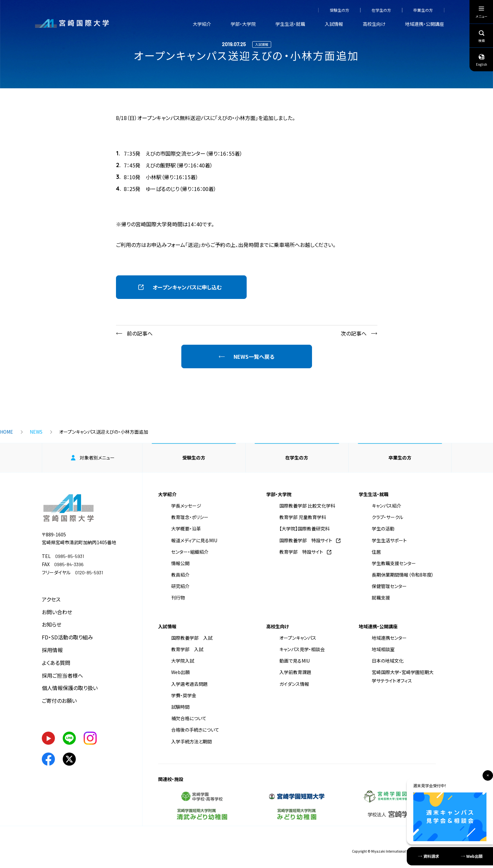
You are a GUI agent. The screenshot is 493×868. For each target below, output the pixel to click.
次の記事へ (354, 333)
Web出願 (181, 672)
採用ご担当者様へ (62, 675)
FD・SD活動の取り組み (67, 637)
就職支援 (381, 598)
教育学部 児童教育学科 (303, 517)
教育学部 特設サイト (301, 552)
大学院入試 (183, 661)
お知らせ (52, 624)
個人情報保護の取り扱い (70, 688)
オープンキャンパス (298, 638)
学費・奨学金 (184, 695)
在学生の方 (381, 10)
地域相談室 (383, 649)
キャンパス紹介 (386, 506)
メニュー (482, 13)
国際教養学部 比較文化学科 (307, 506)
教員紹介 (180, 575)
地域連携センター (389, 638)
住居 (376, 552)
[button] (181, 287)
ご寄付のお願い (59, 701)
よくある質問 (56, 663)
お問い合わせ (57, 612)
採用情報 (52, 650)
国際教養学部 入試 (192, 638)
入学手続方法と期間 (191, 741)
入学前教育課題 (295, 672)
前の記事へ (140, 333)
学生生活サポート (389, 540)
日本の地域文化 (388, 661)
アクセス (51, 599)
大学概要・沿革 (186, 529)
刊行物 (178, 598)
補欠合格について (189, 718)
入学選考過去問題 (189, 684)
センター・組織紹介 (190, 552)
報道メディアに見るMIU (194, 540)
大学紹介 (202, 24)
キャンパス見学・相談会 (302, 649)
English (482, 60)
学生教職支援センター (394, 563)
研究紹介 (180, 586)
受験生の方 (339, 10)
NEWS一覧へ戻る (254, 356)
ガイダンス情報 (294, 684)
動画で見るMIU (295, 661)
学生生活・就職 (290, 24)
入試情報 (334, 24)
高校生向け (374, 24)
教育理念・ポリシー (190, 517)
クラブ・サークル (387, 517)
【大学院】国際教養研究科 (304, 529)
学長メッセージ (186, 506)
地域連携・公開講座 (425, 24)
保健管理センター (389, 586)
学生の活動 (383, 529)
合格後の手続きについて (195, 730)
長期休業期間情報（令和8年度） (403, 575)
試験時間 (180, 707)
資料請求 (431, 856)
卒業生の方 (423, 10)
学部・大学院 (243, 24)
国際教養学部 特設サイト (306, 540)
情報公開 (180, 563)
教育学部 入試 (187, 649)
